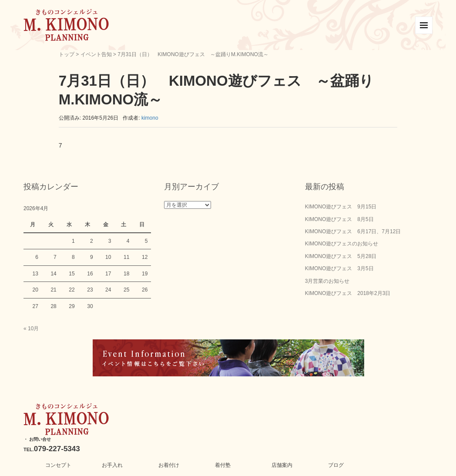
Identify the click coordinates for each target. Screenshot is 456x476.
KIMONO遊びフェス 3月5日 (339, 268)
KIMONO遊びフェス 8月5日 (339, 219)
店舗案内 (282, 465)
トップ (67, 54)
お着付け (169, 465)
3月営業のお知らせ (327, 281)
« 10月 (31, 329)
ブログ (336, 465)
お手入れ (112, 465)
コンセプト (58, 465)
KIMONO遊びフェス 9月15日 (341, 207)
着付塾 (223, 465)
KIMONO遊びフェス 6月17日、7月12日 (353, 231)
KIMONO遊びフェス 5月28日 (341, 256)
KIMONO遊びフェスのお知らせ (342, 244)
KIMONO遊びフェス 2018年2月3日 (348, 293)
